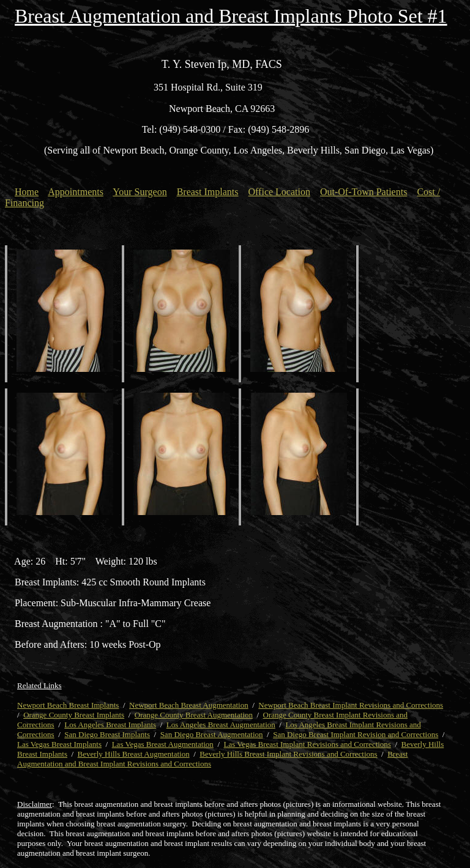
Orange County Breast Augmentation (194, 715)
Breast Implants (208, 192)
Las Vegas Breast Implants (59, 744)
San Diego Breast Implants (107, 734)
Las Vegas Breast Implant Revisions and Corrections (308, 744)
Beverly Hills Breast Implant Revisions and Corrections (288, 754)
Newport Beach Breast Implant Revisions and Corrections (351, 705)
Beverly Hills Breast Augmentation (134, 754)
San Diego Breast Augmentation (212, 734)
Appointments (76, 192)
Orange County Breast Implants (74, 715)
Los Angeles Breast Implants (110, 725)
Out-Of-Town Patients (364, 192)
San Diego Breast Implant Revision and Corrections (356, 734)
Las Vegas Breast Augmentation (163, 744)
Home (27, 192)
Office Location (279, 192)
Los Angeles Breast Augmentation (221, 725)
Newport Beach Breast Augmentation (189, 705)
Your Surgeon (140, 192)
